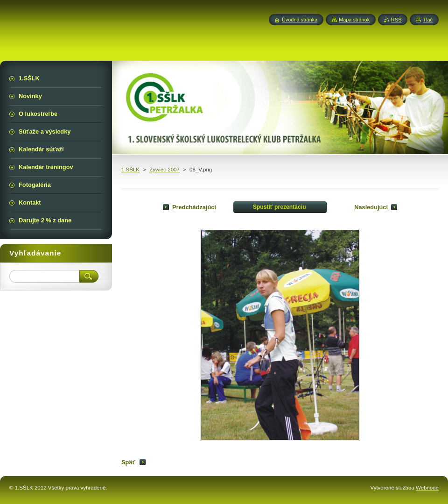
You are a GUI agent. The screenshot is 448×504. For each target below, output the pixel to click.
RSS (396, 20)
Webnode (427, 488)
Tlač (428, 20)
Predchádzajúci (194, 207)
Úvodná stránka (300, 20)
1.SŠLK (130, 170)
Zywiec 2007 (164, 170)
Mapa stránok (354, 20)
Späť (128, 462)
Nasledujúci (371, 207)
